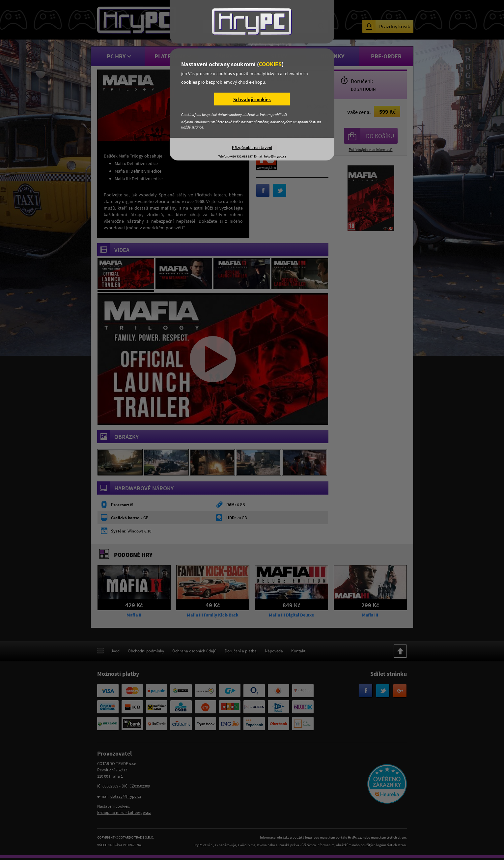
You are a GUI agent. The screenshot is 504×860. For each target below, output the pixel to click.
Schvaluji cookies (252, 99)
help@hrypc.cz (275, 156)
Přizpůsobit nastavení (252, 147)
